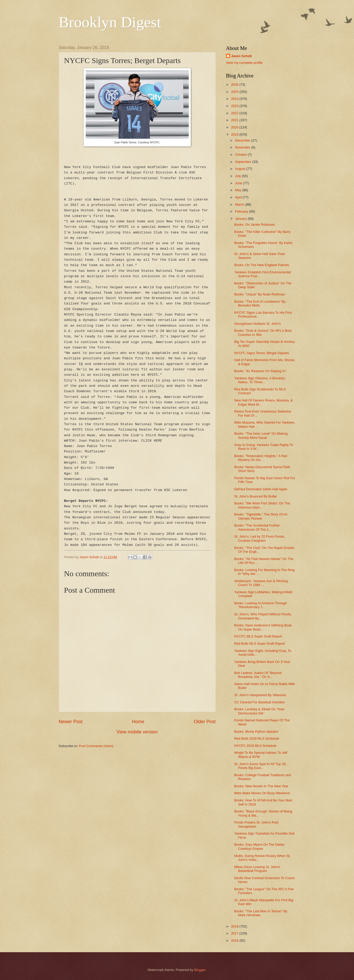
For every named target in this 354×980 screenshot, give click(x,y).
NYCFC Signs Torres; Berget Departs (262, 353)
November (243, 147)
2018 (235, 926)
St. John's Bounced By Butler (256, 496)
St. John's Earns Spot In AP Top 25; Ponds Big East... (260, 766)
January (241, 219)
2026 (235, 85)
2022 (235, 113)
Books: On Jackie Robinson (255, 225)
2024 (235, 99)
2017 (235, 933)
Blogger (200, 970)
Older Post (205, 722)
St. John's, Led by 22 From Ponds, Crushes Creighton (260, 538)
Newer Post (71, 722)
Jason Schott (242, 56)
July (238, 176)
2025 (235, 92)
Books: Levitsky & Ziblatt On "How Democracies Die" (259, 711)
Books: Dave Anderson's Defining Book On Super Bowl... (263, 627)
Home (138, 722)
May (239, 190)
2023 (235, 106)
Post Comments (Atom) (96, 746)
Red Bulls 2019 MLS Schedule (257, 738)
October (241, 155)
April (239, 197)
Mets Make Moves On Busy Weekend (262, 793)
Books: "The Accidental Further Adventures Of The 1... (257, 527)
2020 (235, 127)
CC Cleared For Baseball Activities (260, 702)
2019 (235, 134)
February (242, 211)
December (243, 140)
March (240, 204)
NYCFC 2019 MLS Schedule (255, 746)
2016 (235, 940)
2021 (235, 120)
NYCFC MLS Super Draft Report (258, 636)
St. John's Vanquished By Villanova (260, 695)
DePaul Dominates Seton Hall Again (261, 489)
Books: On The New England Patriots (262, 265)
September (244, 162)
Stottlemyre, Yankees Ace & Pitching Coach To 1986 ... (261, 583)
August (241, 169)
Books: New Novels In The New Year (261, 786)
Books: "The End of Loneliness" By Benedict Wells (260, 303)
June (239, 183)
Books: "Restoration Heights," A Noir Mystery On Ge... (261, 458)
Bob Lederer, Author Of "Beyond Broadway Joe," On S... (258, 675)
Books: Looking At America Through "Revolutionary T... (261, 605)
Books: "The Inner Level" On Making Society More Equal (261, 435)
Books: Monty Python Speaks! (256, 732)
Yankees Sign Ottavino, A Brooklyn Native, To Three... (260, 380)
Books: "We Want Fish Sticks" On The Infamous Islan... (262, 505)
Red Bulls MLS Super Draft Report (260, 644)
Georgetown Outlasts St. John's (258, 324)
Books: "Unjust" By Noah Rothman (260, 294)
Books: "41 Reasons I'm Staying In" (260, 371)
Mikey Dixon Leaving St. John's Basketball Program (257, 869)
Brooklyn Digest (110, 22)
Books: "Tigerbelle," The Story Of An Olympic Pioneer (261, 516)
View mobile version (137, 732)
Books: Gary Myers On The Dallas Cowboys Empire (259, 846)
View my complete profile (244, 63)
